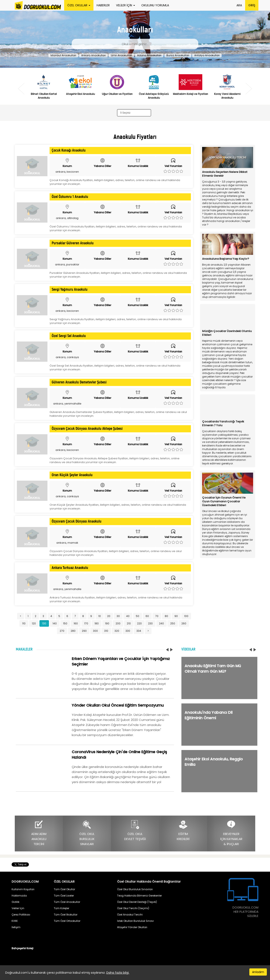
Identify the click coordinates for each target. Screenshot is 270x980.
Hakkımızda (19, 896)
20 (109, 616)
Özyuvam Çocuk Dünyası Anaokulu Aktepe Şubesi (87, 429)
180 (97, 623)
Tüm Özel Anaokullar (67, 902)
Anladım (258, 972)
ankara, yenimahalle (67, 404)
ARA (239, 5)
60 (147, 616)
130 (44, 623)
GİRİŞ (252, 5)
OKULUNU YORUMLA (155, 5)
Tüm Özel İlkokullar (66, 915)
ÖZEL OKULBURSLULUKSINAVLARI (87, 833)
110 (24, 623)
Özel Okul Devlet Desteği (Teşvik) (137, 902)
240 (161, 623)
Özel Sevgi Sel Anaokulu (69, 336)
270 (62, 631)
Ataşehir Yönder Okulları (132, 927)
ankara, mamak (67, 543)
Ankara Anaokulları (93, 55)
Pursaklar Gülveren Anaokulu (73, 243)
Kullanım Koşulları (23, 889)
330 (128, 631)
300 (95, 631)
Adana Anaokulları (149, 55)
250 (173, 623)
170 (86, 623)
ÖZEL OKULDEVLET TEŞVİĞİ (135, 830)
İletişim (16, 927)
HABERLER (103, 5)
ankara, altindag (67, 218)
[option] (44, 87)
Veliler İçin (18, 908)
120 (34, 623)
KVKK (15, 921)
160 (76, 623)
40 (128, 616)
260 (184, 623)
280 (73, 631)
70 (157, 616)
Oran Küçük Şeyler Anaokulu (72, 475)
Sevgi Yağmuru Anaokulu (70, 290)
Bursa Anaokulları (178, 55)
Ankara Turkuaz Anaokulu (70, 568)
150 (65, 623)
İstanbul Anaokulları (63, 55)
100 (186, 616)
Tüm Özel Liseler (64, 896)
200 (118, 623)
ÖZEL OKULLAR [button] (79, 5)
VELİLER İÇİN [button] (126, 5)
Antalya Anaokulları (207, 55)
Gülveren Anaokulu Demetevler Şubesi (79, 382)
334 (139, 631)
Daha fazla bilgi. (118, 973)
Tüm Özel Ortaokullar (67, 921)
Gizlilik (16, 902)
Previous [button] (21, 89)
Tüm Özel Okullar (64, 889)
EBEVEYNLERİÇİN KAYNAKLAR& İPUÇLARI (231, 833)
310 (106, 631)
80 (166, 616)
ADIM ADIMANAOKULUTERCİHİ (39, 833)
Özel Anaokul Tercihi (130, 915)
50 (138, 616)
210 (129, 623)
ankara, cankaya (67, 357)
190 (107, 623)
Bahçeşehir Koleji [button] (22, 948)
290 (84, 631)
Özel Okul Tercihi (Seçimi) (133, 908)
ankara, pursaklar (67, 264)
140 (55, 623)
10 (100, 616)
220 (139, 623)
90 (176, 616)
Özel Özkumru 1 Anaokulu (70, 197)
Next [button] (249, 89)
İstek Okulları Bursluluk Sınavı (135, 921)
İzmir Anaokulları (121, 55)
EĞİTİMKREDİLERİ (183, 830)
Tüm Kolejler (61, 908)
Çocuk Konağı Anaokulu (69, 151)
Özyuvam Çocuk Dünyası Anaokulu (77, 522)
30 (118, 616)
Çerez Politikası (21, 915)
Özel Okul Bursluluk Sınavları (135, 889)
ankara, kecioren (67, 172)
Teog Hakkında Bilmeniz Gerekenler (139, 896)
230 (150, 623)
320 (117, 631)
